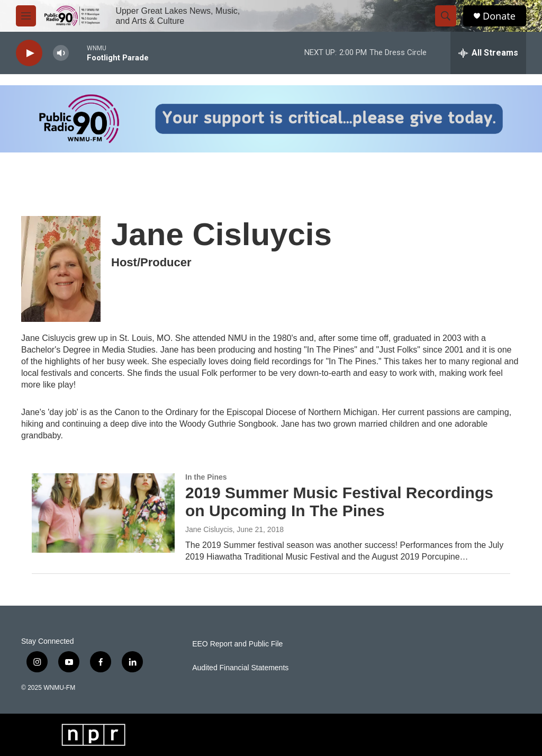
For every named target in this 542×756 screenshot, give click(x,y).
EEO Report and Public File (237, 644)
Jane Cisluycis (209, 529)
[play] (29, 53)
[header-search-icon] (446, 16)
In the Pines (206, 477)
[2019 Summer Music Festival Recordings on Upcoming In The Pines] (103, 513)
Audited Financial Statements (240, 668)
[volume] (61, 53)
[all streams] (488, 53)
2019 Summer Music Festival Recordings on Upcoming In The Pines (339, 502)
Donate (499, 16)
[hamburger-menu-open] (26, 16)
